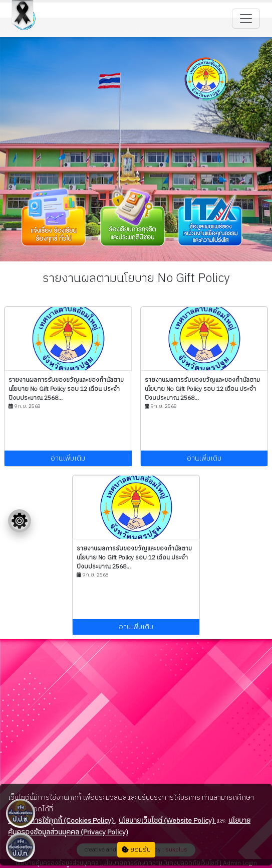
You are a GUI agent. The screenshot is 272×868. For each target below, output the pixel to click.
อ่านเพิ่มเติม (68, 458)
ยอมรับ (136, 850)
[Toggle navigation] (246, 19)
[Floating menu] (20, 521)
